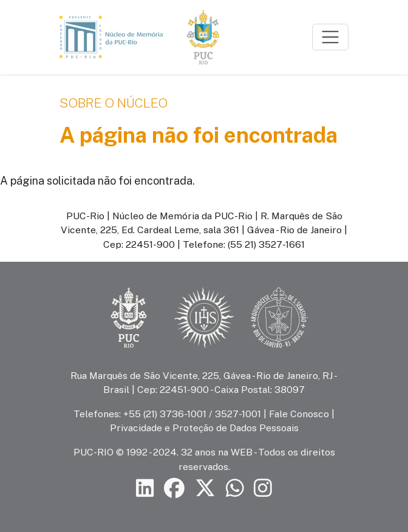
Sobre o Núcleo (114, 103)
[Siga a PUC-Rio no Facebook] (174, 489)
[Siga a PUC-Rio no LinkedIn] (145, 489)
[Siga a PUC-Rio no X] (205, 489)
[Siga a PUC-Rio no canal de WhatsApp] (235, 489)
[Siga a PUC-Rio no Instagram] (263, 489)
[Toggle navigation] (330, 37)
